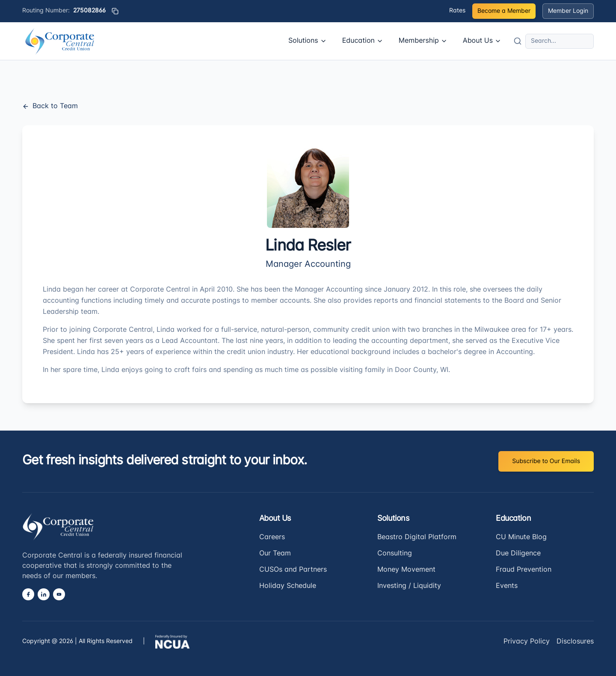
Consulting (395, 554)
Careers (272, 537)
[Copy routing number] (115, 11)
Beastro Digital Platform (417, 537)
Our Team (275, 554)
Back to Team (50, 106)
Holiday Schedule (288, 586)
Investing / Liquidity (409, 586)
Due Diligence (518, 554)
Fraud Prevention (524, 570)
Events (507, 586)
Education (363, 41)
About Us (482, 41)
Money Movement (406, 570)
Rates (457, 11)
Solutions (308, 41)
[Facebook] (28, 594)
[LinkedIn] (44, 594)
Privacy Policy (527, 642)
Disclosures (575, 642)
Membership (423, 41)
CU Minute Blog (521, 537)
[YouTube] (59, 594)
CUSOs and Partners (293, 570)
